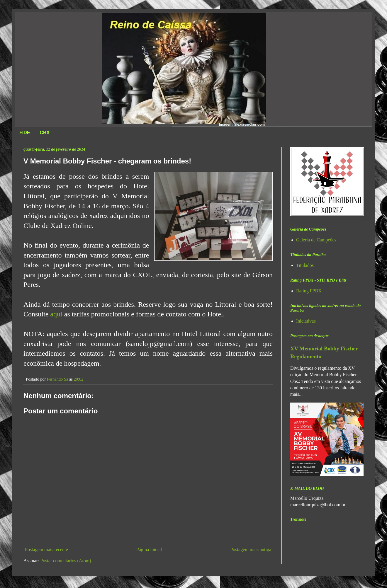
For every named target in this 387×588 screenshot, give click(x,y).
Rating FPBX (309, 291)
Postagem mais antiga (251, 549)
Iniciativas (306, 321)
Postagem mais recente (46, 549)
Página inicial (149, 549)
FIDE (25, 133)
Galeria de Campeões (316, 240)
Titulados (305, 265)
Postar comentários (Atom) (66, 561)
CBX (45, 133)
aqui (57, 314)
